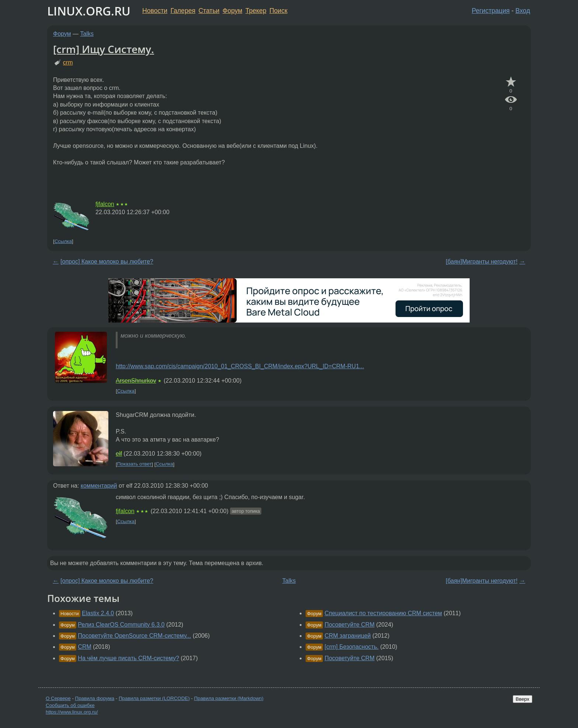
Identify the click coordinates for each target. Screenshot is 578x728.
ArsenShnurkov (136, 381)
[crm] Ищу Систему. (104, 49)
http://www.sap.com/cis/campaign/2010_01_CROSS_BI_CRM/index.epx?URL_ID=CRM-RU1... (240, 366)
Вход (523, 11)
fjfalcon (105, 204)
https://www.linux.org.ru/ (72, 712)
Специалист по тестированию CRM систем (383, 613)
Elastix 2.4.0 (98, 613)
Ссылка (63, 241)
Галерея (183, 11)
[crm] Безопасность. (351, 647)
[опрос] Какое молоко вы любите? (107, 262)
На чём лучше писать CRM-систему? (128, 658)
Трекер (256, 11)
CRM (84, 647)
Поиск (278, 11)
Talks (87, 34)
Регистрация (491, 11)
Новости (155, 11)
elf (119, 454)
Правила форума (95, 698)
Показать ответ (135, 464)
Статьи (209, 11)
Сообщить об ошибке (70, 705)
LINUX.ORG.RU (89, 11)
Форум (232, 11)
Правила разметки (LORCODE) (154, 698)
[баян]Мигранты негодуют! (482, 262)
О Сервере (58, 698)
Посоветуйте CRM (349, 625)
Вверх (523, 699)
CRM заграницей (347, 636)
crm (68, 62)
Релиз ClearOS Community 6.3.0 (121, 625)
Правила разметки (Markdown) (229, 698)
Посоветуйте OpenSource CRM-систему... (134, 636)
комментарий (99, 486)
